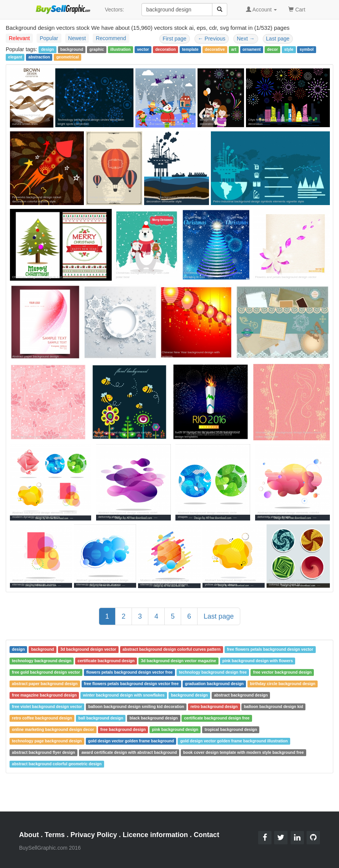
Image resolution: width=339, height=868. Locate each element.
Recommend (111, 38)
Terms (55, 835)
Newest (77, 38)
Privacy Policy (94, 835)
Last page (278, 39)
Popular (49, 38)
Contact (206, 835)
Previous (212, 39)
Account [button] (262, 10)
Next (246, 39)
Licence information (155, 835)
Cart (297, 9)
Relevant (19, 38)
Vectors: (115, 10)
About (29, 835)
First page (175, 39)
